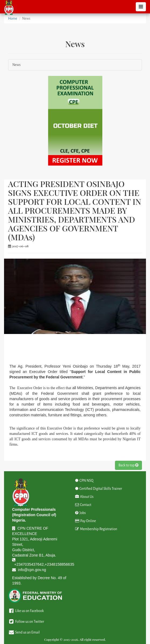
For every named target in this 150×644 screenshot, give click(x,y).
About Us (84, 497)
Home (13, 19)
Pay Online (86, 521)
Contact (83, 505)
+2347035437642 (29, 564)
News (16, 65)
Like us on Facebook (26, 611)
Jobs (81, 513)
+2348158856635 (59, 564)
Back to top (128, 465)
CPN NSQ (84, 481)
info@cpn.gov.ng (32, 570)
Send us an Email (24, 632)
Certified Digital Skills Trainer (99, 489)
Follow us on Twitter (26, 622)
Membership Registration (96, 529)
